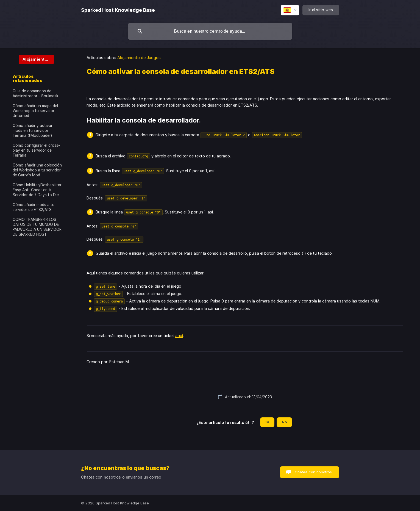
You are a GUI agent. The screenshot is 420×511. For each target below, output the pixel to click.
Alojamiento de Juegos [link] (139, 58)
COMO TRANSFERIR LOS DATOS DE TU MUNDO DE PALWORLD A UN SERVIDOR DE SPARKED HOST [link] (37, 227)
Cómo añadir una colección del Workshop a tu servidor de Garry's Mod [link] (37, 170)
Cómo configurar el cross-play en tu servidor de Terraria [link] (36, 150)
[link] (33, 59)
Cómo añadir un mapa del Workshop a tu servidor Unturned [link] (35, 111)
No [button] (284, 422)
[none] (118, 10)
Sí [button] (267, 422)
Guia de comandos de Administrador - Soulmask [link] (35, 93)
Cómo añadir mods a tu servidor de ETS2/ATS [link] (34, 207)
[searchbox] (210, 31)
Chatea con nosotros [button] (313, 472)
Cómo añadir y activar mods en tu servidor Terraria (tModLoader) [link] (33, 130)
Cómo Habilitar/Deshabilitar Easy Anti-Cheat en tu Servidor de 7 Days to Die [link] (37, 190)
